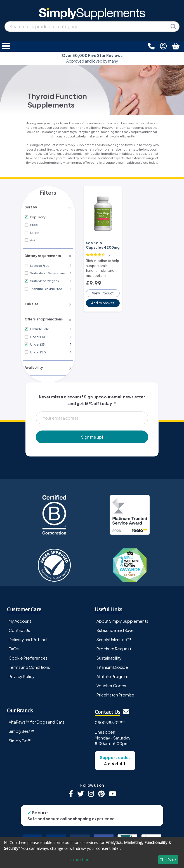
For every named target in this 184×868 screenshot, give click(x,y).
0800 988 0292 (110, 721)
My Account (20, 619)
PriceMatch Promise (115, 693)
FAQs (14, 647)
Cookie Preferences (28, 656)
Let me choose (80, 859)
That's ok (168, 859)
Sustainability (109, 656)
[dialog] (92, 852)
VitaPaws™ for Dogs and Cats (37, 720)
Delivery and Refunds (29, 638)
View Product (103, 290)
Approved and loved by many (92, 58)
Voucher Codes (111, 684)
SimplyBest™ (22, 730)
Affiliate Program (112, 675)
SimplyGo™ (20, 739)
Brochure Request (114, 647)
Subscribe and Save (115, 629)
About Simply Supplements (122, 619)
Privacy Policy (22, 675)
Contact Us (19, 629)
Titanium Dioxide (112, 665)
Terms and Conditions (29, 665)
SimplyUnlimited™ (114, 638)
